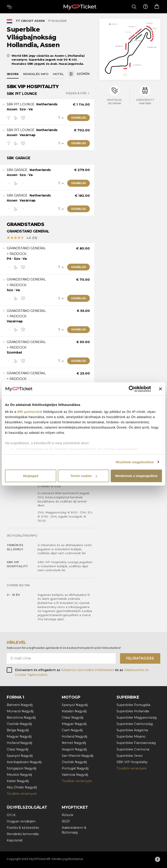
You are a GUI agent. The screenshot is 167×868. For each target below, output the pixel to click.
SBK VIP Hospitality (132, 762)
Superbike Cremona (133, 749)
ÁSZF (66, 821)
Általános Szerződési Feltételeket (88, 670)
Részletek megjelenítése (135, 462)
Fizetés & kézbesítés (23, 828)
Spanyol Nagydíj (20, 756)
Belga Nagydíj (18, 730)
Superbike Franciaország (136, 743)
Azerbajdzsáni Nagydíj (24, 762)
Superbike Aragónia (132, 730)
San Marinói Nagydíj (78, 756)
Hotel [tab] (58, 74)
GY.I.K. (12, 815)
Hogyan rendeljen (21, 821)
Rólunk (68, 815)
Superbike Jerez (130, 756)
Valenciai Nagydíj (75, 775)
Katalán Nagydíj (74, 711)
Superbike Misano (131, 736)
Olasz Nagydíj (18, 749)
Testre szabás (84, 476)
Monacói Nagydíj (20, 711)
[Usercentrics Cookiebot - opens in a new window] (132, 389)
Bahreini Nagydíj (20, 705)
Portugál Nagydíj (75, 768)
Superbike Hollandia (133, 711)
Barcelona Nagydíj (21, 718)
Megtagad (31, 476)
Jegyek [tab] (13, 74)
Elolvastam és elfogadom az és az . (82, 672)
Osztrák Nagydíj (19, 724)
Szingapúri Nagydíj (22, 768)
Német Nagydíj (74, 743)
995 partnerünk (30, 412)
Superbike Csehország (135, 724)
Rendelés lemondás (23, 834)
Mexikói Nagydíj (19, 775)
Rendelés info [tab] (36, 74)
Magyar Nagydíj (19, 736)
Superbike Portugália (133, 705)
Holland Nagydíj (19, 743)
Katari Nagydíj (18, 781)
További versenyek (22, 794)
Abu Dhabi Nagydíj (22, 787)
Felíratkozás (140, 658)
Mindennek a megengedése (136, 476)
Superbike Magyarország (137, 718)
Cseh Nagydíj (72, 730)
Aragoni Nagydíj (74, 749)
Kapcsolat (15, 840)
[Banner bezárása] (160, 389)
